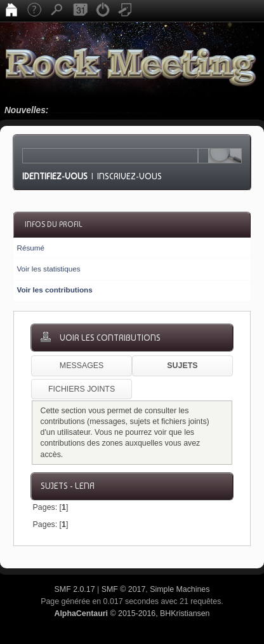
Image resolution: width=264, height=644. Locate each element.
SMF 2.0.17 (75, 589)
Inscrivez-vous (129, 176)
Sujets (182, 366)
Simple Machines (180, 589)
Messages (82, 366)
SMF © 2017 (124, 589)
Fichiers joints (82, 389)
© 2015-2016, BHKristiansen (132, 613)
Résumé (30, 248)
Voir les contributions (54, 290)
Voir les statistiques (48, 269)
